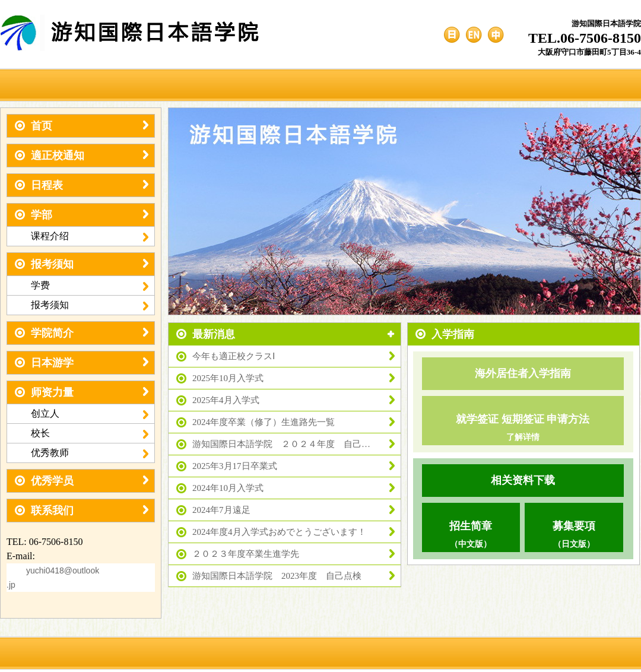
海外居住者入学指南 (523, 373)
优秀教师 (90, 453)
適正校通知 (82, 156)
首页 (82, 126)
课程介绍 (90, 236)
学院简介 (82, 333)
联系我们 (82, 511)
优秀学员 (82, 481)
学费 (90, 286)
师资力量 (82, 392)
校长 (90, 433)
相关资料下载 (523, 480)
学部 (82, 215)
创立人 (90, 414)
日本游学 (82, 363)
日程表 (82, 185)
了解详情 (523, 437)
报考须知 (82, 264)
